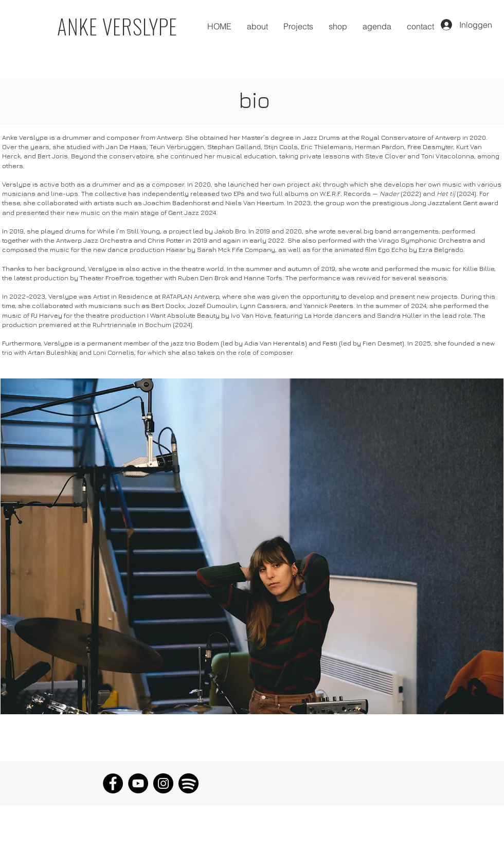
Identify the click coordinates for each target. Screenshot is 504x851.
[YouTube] (138, 783)
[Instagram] (163, 783)
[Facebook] (113, 783)
